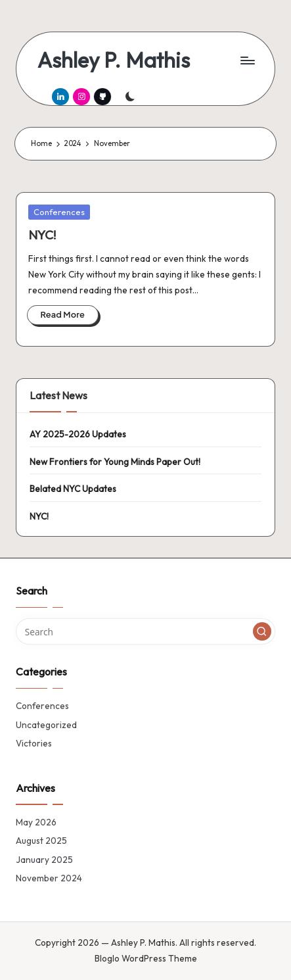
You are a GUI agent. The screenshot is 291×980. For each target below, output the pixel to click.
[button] (262, 631)
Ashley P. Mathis (114, 60)
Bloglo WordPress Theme (146, 958)
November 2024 (49, 878)
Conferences (59, 212)
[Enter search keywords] (145, 631)
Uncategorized (46, 725)
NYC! (42, 235)
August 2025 (41, 841)
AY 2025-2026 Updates (78, 434)
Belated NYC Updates (73, 489)
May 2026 (36, 822)
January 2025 (44, 860)
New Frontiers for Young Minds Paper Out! (115, 462)
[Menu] (247, 60)
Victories (34, 743)
